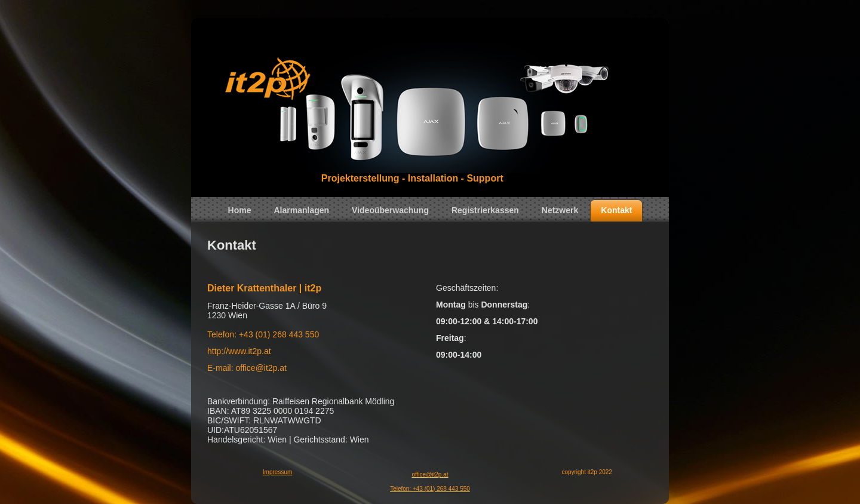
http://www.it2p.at (239, 351)
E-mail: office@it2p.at (247, 368)
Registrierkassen (485, 210)
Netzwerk (560, 210)
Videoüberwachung (390, 210)
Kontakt (616, 210)
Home (240, 210)
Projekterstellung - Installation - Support (412, 178)
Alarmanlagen (302, 210)
